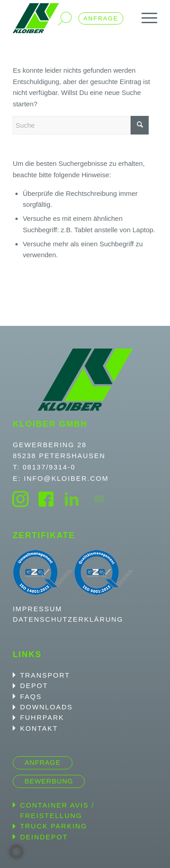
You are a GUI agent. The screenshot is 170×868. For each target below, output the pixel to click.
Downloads (46, 707)
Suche (65, 19)
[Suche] (81, 125)
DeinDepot (44, 837)
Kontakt (39, 728)
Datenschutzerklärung (68, 619)
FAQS (31, 696)
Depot (34, 686)
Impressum (37, 609)
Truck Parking (53, 826)
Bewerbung (49, 781)
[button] (16, 852)
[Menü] (145, 18)
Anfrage (101, 18)
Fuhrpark (42, 717)
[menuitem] (145, 18)
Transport (45, 675)
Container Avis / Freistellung (57, 810)
